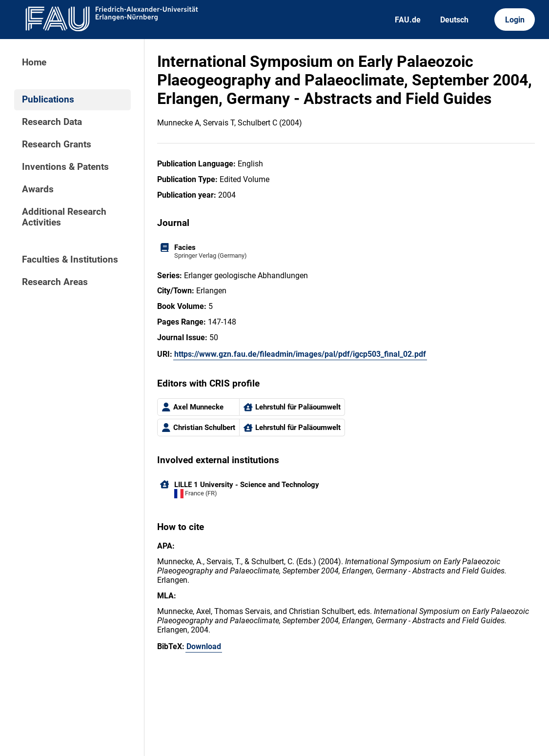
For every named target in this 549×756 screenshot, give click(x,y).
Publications (48, 100)
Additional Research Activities (64, 217)
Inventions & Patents (65, 167)
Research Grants (57, 144)
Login (515, 20)
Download (204, 646)
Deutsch (454, 20)
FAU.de (408, 20)
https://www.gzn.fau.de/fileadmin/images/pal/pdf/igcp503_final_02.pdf (300, 354)
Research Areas (55, 282)
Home (34, 62)
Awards (38, 189)
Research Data (52, 122)
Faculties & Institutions (70, 260)
